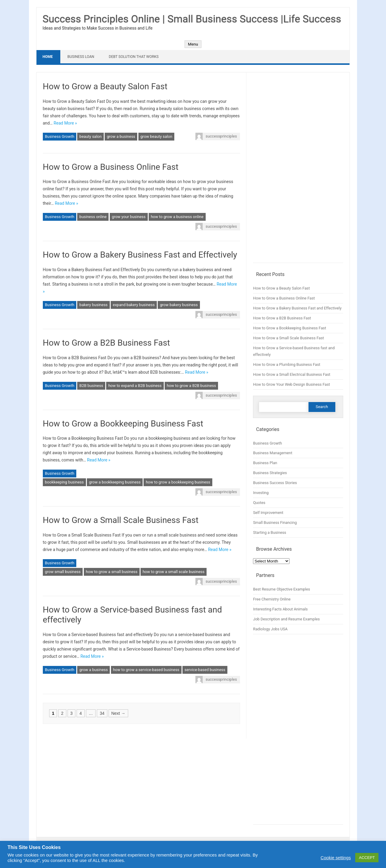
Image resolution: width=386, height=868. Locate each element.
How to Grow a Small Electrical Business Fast (292, 374)
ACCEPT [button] (367, 858)
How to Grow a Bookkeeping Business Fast (123, 424)
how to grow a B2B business (191, 386)
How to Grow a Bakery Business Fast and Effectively (140, 255)
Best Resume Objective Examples (282, 589)
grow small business (63, 572)
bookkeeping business (64, 482)
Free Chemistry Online (272, 599)
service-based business (205, 670)
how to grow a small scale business (174, 572)
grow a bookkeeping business (115, 482)
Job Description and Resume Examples (286, 619)
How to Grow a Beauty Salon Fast (105, 86)
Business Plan (265, 463)
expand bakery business (134, 305)
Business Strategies (270, 473)
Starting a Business (270, 532)
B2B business (91, 386)
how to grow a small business (112, 572)
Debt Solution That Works (134, 57)
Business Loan (81, 57)
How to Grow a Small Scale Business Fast (121, 520)
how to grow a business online (177, 217)
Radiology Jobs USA (270, 629)
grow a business (121, 136)
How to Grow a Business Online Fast (111, 167)
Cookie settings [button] (336, 858)
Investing (261, 493)
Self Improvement (268, 513)
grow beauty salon (157, 136)
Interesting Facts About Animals (280, 609)
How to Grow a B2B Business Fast (106, 343)
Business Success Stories (275, 483)
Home (48, 57)
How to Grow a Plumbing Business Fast (287, 364)
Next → (118, 713)
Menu (193, 44)
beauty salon (90, 136)
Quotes (259, 503)
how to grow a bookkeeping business (178, 482)
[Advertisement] (298, 171)
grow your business (129, 217)
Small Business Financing (275, 523)
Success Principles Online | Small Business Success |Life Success (192, 19)
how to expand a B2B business (135, 386)
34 (102, 713)
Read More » (65, 123)
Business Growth (60, 136)
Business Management (273, 453)
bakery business (93, 305)
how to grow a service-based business (146, 670)
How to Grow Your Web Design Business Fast (291, 384)
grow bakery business (179, 305)
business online (93, 217)
